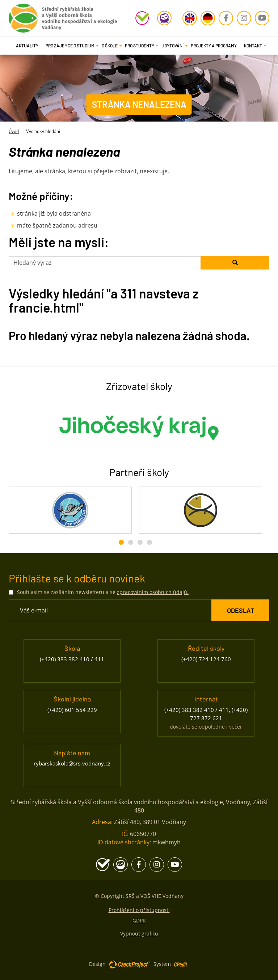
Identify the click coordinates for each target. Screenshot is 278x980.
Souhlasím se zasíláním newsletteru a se (103, 592)
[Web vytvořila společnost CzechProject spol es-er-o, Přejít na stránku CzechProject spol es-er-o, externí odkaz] (130, 964)
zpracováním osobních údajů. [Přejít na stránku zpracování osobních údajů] (153, 592)
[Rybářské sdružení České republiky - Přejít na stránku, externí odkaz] (201, 510)
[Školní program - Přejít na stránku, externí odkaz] (143, 18)
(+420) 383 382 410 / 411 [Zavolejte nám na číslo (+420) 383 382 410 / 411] (72, 659)
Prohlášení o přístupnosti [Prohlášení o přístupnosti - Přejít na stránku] (139, 910)
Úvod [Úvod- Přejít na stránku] (14, 131)
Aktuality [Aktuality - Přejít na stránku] (27, 46)
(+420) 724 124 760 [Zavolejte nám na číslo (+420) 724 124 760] (206, 659)
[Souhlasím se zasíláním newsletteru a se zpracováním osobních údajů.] (11, 592)
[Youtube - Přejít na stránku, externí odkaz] (262, 18)
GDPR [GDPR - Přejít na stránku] (139, 920)
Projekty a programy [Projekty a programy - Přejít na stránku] (214, 46)
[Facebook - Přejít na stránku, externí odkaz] (226, 18)
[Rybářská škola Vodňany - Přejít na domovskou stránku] (63, 16)
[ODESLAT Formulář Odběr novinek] (240, 610)
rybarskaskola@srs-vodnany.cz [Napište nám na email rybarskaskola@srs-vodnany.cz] (72, 763)
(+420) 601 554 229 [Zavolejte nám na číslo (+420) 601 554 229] (72, 710)
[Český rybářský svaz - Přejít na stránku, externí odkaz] (70, 510)
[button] (70, 46)
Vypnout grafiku (139, 934)
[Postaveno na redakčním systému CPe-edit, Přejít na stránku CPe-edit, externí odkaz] (181, 962)
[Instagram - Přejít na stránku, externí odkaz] (244, 18)
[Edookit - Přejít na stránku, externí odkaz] (164, 18)
